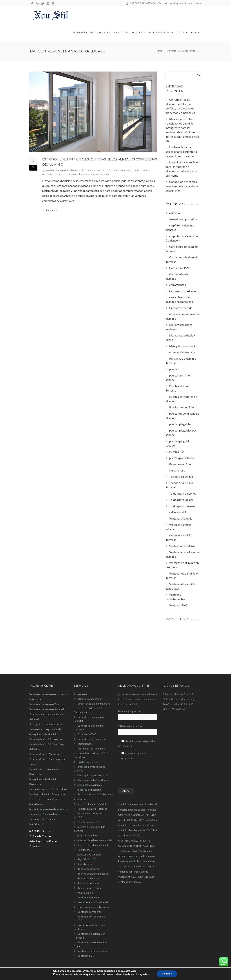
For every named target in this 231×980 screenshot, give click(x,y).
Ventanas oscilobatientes (92, 951)
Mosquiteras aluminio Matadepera (49, 809)
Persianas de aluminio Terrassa (95, 794)
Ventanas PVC (86, 956)
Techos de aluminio (88, 869)
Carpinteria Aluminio (129, 815)
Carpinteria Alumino (141, 851)
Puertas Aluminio (127, 861)
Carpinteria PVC (87, 734)
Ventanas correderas (89, 912)
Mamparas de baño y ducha (93, 780)
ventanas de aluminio (98, 174)
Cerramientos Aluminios (91, 748)
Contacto (182, 33)
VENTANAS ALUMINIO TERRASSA (137, 877)
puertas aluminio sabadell (92, 804)
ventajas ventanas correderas (127, 170)
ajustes (144, 974)
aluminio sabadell (148, 804)
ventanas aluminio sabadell (93, 902)
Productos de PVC (161, 33)
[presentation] (146, 770)
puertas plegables (88, 835)
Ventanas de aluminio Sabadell (47, 709)
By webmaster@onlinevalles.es (62, 170)
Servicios (139, 33)
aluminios (133, 804)
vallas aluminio (86, 893)
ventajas (152, 866)
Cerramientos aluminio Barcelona (48, 789)
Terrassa (142, 866)
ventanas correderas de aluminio (71, 174)
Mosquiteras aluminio (90, 785)
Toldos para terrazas (89, 888)
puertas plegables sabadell (93, 845)
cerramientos (85, 744)
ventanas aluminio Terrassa (93, 907)
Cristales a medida (88, 762)
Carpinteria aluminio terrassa (46, 739)
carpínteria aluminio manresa (94, 704)
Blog (196, 33)
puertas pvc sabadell (89, 854)
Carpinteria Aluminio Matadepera (48, 814)
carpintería (124, 856)
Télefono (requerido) (138, 730)
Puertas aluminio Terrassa (44, 754)
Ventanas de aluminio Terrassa (47, 704)
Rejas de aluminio (87, 859)
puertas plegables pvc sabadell (95, 840)
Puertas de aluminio (89, 822)
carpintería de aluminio (142, 856)
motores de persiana (89, 790)
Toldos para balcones (90, 878)
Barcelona (123, 810)
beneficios (135, 810)
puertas (82, 799)
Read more (51, 210)
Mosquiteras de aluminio (43, 734)
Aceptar (167, 974)
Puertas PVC (85, 850)
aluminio (82, 694)
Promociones (121, 33)
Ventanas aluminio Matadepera (47, 794)
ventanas (123, 872)
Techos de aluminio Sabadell (93, 874)
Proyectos (104, 33)
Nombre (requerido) (138, 715)
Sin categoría (85, 864)
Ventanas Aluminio (88, 897)
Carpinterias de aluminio (91, 739)
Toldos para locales (88, 883)
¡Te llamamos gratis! (83, 33)
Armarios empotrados (90, 699)
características (148, 810)
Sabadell (133, 866)
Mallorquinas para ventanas (93, 775)
